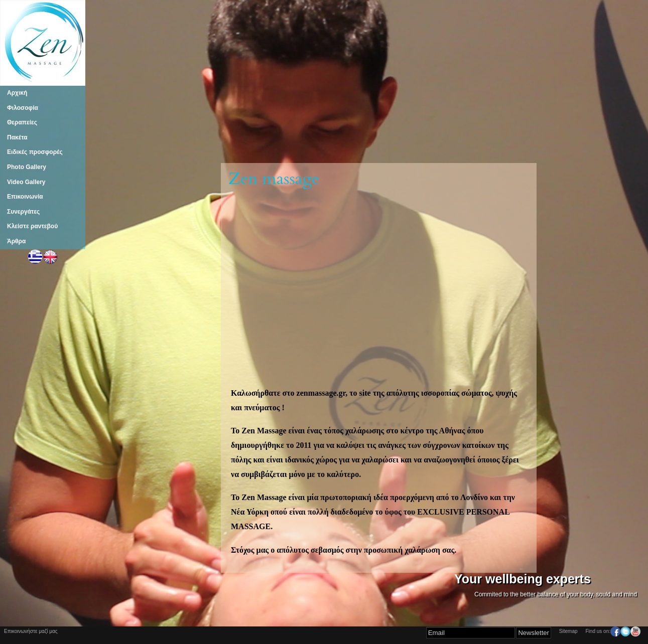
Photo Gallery (27, 167)
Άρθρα (16, 241)
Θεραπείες (22, 122)
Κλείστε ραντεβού (32, 226)
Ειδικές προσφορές (35, 152)
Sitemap (568, 631)
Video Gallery (26, 182)
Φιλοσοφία (23, 108)
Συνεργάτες (23, 212)
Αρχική (17, 93)
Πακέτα (17, 137)
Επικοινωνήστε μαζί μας (31, 631)
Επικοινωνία (25, 197)
